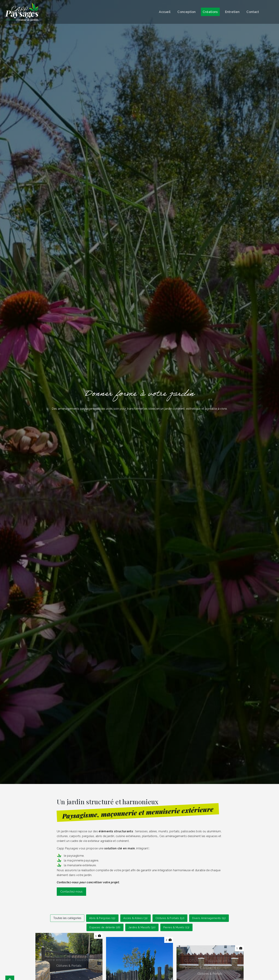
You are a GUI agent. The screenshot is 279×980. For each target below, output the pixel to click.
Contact (253, 12)
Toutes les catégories (63, 918)
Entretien (232, 12)
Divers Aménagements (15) (212, 918)
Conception (186, 12)
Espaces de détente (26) (103, 928)
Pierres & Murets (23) (179, 928)
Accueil (165, 12)
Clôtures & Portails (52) (170, 918)
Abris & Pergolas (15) (99, 918)
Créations (210, 12)
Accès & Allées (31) (134, 918)
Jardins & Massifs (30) (142, 928)
